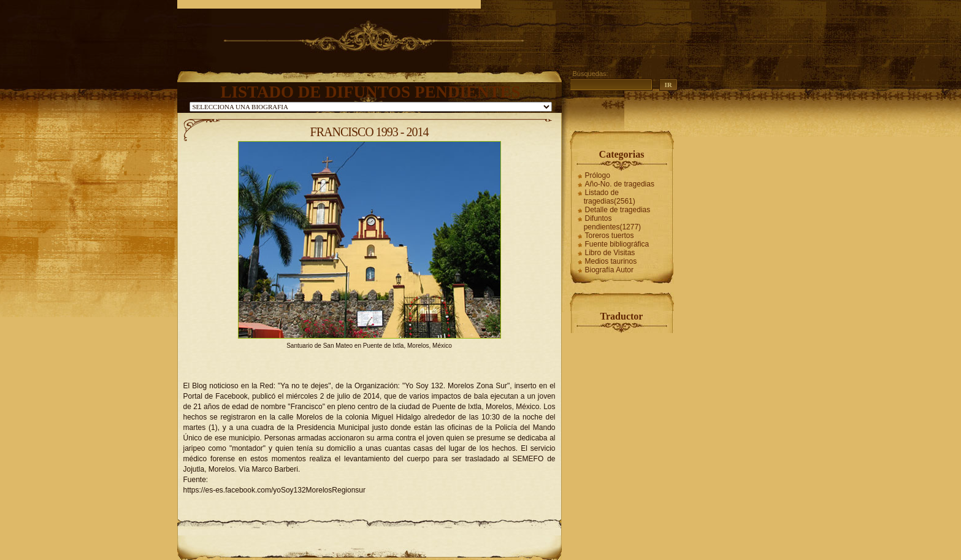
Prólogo (598, 175)
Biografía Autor (609, 270)
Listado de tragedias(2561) (610, 197)
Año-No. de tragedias (620, 184)
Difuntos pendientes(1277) (612, 223)
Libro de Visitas (610, 253)
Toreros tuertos (610, 236)
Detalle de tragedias (618, 210)
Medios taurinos (611, 261)
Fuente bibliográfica (617, 244)
